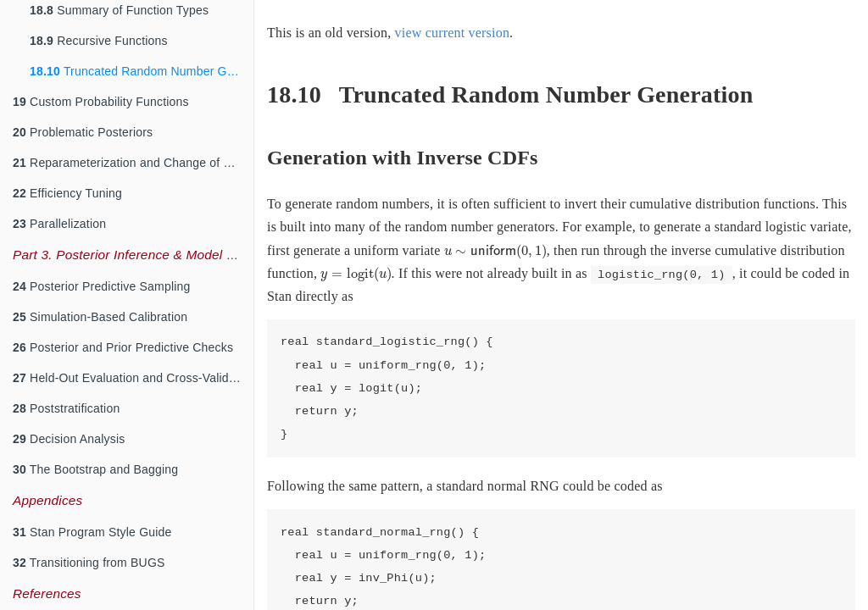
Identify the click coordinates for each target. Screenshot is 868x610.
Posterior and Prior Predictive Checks (123, 347)
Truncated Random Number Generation (142, 71)
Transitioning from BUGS (89, 563)
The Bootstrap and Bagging (95, 469)
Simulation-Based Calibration (100, 317)
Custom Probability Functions (101, 102)
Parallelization (59, 224)
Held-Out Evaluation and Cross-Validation (133, 378)
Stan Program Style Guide (92, 532)
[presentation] (495, 252)
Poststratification (66, 408)
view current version (453, 33)
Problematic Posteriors (83, 132)
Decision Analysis (69, 439)
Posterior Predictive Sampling (102, 286)
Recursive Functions (99, 41)
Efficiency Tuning (67, 193)
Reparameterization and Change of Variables (133, 163)
